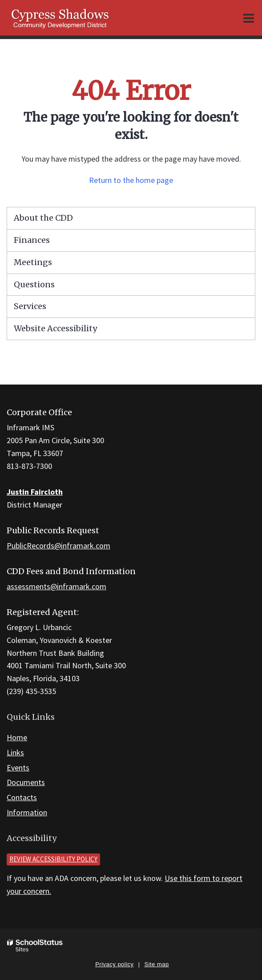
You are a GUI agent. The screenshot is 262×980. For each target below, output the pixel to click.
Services (30, 306)
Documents (26, 782)
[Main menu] (249, 18)
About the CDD (43, 218)
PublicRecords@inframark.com (58, 546)
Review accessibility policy (53, 859)
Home (17, 737)
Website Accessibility (55, 328)
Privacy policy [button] (114, 964)
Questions (34, 284)
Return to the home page (131, 180)
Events (18, 768)
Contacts (22, 797)
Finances (32, 240)
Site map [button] (157, 964)
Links (15, 752)
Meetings (33, 262)
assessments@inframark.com (56, 586)
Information (27, 812)
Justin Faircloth (35, 492)
